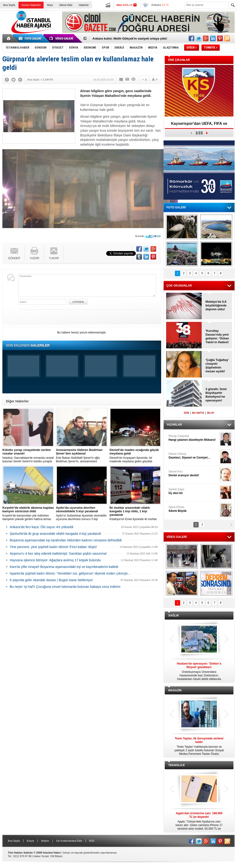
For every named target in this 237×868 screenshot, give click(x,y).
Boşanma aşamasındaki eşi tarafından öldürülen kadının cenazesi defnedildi (66, 540)
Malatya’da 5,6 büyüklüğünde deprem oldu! (216, 305)
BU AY (211, 413)
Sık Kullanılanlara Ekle (69, 841)
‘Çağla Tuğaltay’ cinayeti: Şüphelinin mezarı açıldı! (217, 366)
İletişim (45, 841)
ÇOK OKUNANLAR (179, 286)
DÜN (187, 413)
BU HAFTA (198, 413)
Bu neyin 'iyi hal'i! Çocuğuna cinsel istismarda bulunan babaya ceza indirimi (65, 587)
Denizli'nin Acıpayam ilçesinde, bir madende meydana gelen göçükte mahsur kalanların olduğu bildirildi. (135, 456)
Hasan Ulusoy (193, 456)
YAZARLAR (174, 425)
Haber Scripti (41, 856)
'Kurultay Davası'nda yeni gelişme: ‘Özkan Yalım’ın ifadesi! (217, 336)
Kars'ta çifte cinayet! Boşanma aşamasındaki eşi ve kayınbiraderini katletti (64, 567)
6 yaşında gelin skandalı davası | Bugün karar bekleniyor (51, 580)
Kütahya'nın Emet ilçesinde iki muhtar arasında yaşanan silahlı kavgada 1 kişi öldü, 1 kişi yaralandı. (135, 513)
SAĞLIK (174, 616)
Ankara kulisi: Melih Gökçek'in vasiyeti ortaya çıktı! (130, 38)
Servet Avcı (193, 474)
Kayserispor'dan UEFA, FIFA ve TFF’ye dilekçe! (199, 125)
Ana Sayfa (9, 5)
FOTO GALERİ (176, 207)
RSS (92, 841)
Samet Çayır (193, 491)
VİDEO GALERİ (177, 537)
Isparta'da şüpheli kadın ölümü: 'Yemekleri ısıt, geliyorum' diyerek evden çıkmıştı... (70, 573)
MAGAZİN (175, 690)
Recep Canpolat (193, 438)
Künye (30, 841)
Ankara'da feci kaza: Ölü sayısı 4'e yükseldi (41, 527)
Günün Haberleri (31, 5)
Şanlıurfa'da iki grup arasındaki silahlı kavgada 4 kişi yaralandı (55, 534)
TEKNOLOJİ (176, 765)
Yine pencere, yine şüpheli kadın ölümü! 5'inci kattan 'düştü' (53, 547)
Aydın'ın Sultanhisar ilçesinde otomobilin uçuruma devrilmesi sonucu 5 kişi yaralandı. (82, 513)
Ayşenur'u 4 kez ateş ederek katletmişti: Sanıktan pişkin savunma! (58, 553)
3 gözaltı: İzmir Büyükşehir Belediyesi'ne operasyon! (216, 395)
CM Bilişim (56, 856)
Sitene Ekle (66, 5)
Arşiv (50, 5)
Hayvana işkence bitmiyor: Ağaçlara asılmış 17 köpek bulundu (55, 560)
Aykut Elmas (193, 509)
